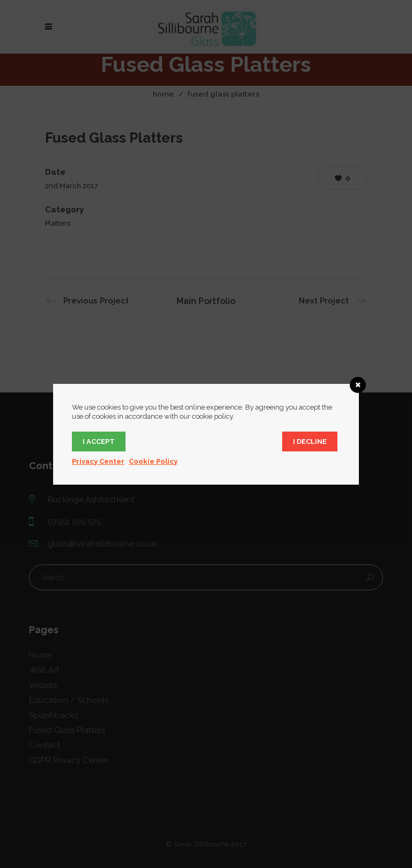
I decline (310, 442)
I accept (99, 442)
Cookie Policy (153, 461)
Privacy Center (98, 461)
